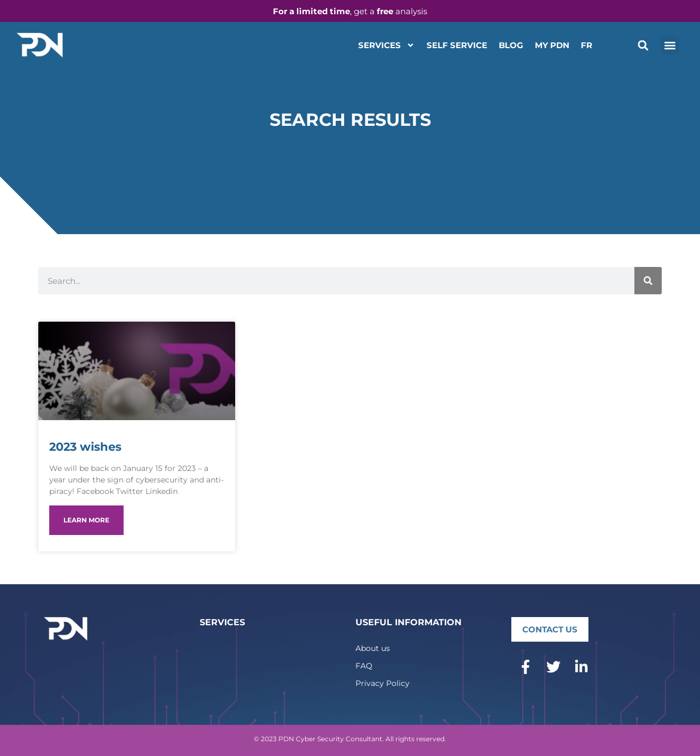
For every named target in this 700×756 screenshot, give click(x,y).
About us (373, 648)
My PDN (552, 45)
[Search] (648, 281)
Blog (511, 45)
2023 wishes (85, 447)
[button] (643, 46)
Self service (457, 45)
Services (386, 45)
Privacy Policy (383, 683)
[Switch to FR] (587, 45)
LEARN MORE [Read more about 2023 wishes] (86, 520)
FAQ (364, 666)
